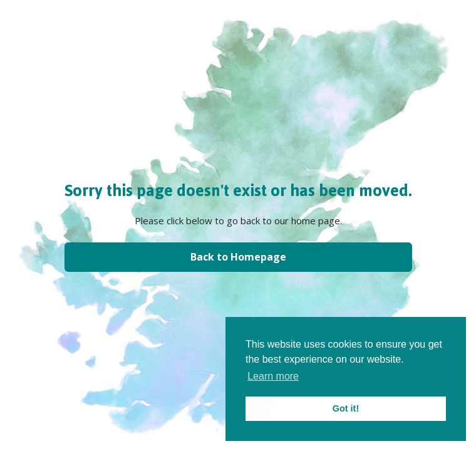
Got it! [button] (346, 408)
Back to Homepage (238, 257)
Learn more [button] (273, 376)
